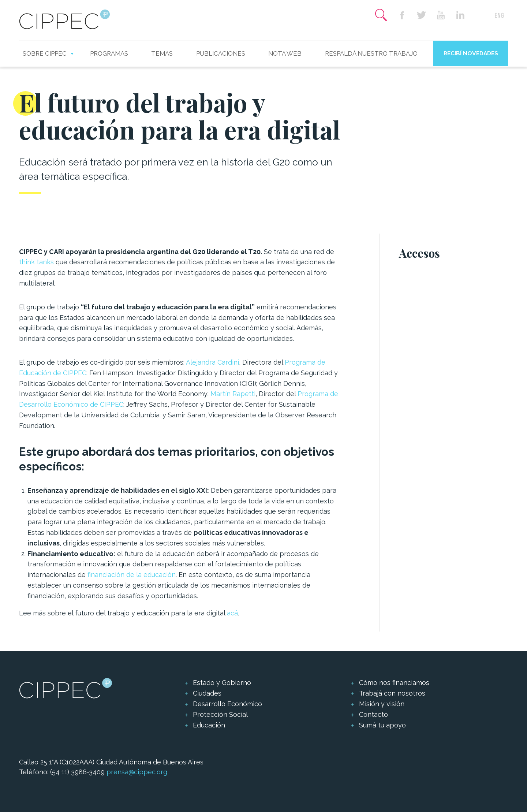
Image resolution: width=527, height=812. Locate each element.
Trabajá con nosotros (392, 693)
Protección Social (220, 714)
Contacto (373, 714)
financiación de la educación (132, 575)
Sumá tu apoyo (382, 725)
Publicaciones (221, 53)
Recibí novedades (471, 53)
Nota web (285, 53)
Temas (162, 53)
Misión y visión (382, 704)
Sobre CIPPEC (45, 53)
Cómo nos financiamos (394, 683)
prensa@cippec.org (137, 772)
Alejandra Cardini (212, 362)
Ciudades (207, 693)
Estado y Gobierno (222, 683)
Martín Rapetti (233, 394)
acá (232, 613)
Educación (209, 725)
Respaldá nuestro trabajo (371, 53)
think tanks (36, 262)
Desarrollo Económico (227, 704)
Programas (109, 53)
